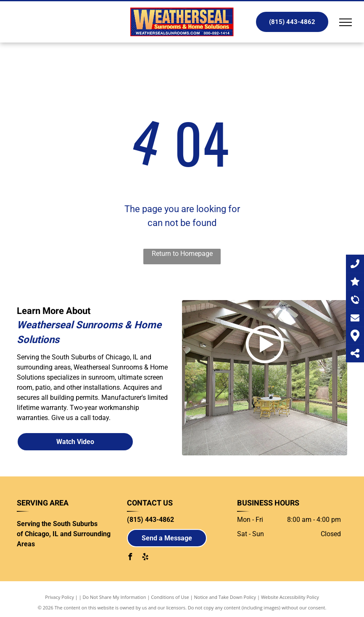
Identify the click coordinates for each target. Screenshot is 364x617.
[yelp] (145, 558)
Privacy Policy (59, 597)
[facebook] (130, 558)
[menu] (346, 22)
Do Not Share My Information (115, 597)
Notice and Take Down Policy (225, 597)
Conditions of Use (170, 597)
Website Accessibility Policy (290, 597)
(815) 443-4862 (150, 520)
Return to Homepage (182, 254)
